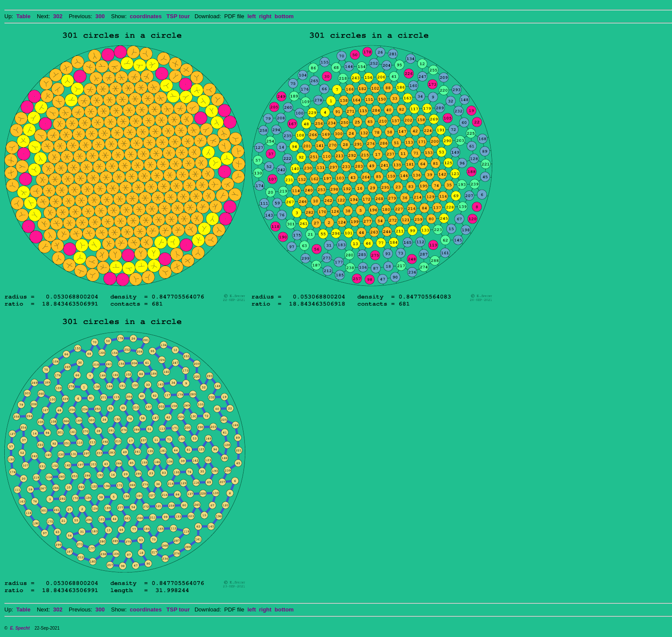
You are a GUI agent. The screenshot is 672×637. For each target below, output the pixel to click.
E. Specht (20, 628)
